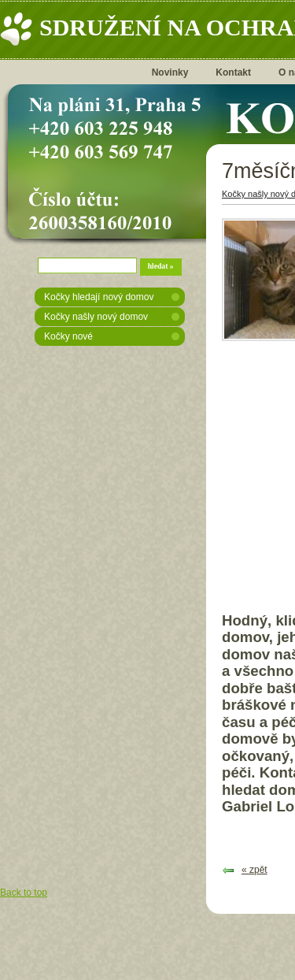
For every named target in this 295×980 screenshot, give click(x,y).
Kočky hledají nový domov (99, 297)
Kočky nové (68, 336)
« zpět (254, 870)
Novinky (170, 72)
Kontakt (233, 72)
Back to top (24, 893)
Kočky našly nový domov (96, 317)
